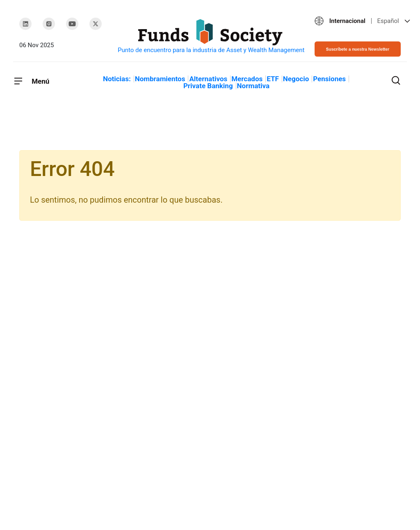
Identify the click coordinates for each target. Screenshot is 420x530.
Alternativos (208, 79)
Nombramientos (160, 79)
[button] (358, 21)
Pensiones (329, 79)
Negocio (296, 79)
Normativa (253, 86)
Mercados (247, 79)
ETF (273, 79)
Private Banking (208, 86)
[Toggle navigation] (31, 81)
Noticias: (117, 79)
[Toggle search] (396, 80)
